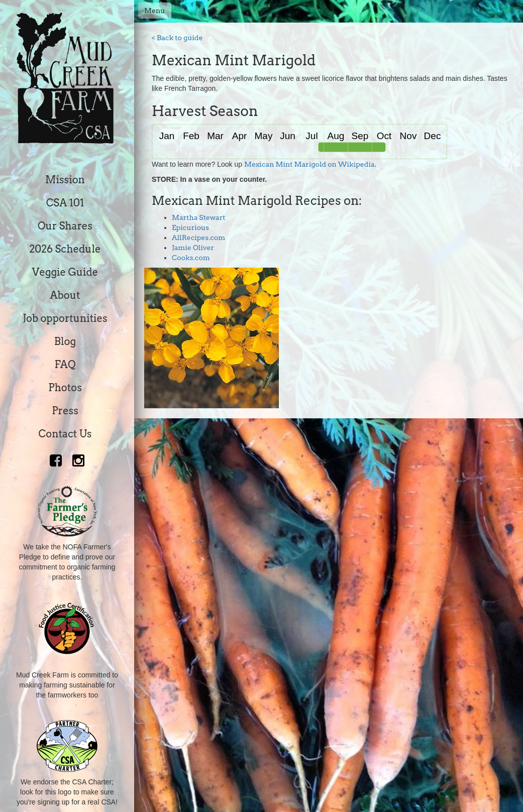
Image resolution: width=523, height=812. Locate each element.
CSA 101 (65, 203)
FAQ (65, 365)
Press (65, 411)
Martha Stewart (199, 217)
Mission (65, 180)
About (65, 295)
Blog (65, 341)
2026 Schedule (65, 249)
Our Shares (65, 226)
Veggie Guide (65, 272)
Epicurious (190, 227)
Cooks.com (191, 258)
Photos (65, 388)
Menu (155, 11)
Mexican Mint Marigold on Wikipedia (309, 164)
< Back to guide (177, 38)
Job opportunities (65, 318)
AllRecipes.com (198, 238)
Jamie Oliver (193, 248)
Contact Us (65, 434)
